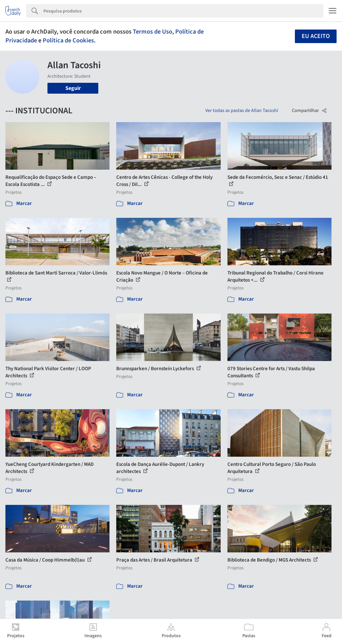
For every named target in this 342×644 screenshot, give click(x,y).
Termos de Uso (153, 32)
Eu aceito (316, 36)
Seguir (73, 88)
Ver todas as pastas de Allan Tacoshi (242, 111)
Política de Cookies (68, 40)
